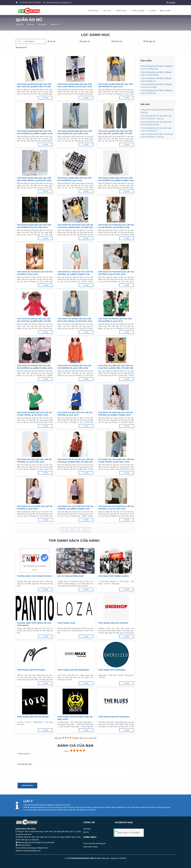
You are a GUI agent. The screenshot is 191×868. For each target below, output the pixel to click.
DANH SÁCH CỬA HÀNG (129, 833)
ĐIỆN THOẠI (121, 11)
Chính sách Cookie (90, 847)
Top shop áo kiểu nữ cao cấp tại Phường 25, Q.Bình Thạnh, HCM (116, 414)
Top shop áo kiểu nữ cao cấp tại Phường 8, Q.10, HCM (75, 414)
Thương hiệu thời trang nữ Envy (35, 576)
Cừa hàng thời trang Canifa (113, 576)
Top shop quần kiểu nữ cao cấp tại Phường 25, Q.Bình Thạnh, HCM (116, 179)
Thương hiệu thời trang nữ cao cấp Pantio (34, 624)
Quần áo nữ (55, 24)
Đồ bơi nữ (22, 48)
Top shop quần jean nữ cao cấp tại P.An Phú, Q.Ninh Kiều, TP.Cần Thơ (34, 85)
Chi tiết (45, 98)
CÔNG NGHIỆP (138, 11)
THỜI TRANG (93, 11)
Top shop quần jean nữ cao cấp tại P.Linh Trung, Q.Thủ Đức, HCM (75, 85)
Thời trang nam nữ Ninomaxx (73, 670)
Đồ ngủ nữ (150, 41)
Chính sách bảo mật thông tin (94, 843)
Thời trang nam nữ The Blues (114, 717)
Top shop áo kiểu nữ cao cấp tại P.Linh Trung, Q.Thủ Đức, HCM (34, 414)
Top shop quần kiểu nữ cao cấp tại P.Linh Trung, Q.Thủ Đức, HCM (34, 179)
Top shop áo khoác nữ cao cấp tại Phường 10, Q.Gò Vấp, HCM (74, 367)
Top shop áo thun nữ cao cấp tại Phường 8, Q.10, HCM (35, 273)
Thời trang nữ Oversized (112, 670)
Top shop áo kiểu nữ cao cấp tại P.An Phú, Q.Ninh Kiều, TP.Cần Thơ (116, 367)
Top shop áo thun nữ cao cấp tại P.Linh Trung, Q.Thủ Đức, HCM (116, 226)
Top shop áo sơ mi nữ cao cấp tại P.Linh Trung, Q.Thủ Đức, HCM (116, 461)
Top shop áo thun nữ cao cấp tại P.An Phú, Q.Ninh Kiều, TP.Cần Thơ (75, 226)
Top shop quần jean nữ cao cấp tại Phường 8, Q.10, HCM (115, 85)
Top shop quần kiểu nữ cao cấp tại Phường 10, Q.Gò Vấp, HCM (34, 226)
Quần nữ (86, 41)
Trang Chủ (19, 24)
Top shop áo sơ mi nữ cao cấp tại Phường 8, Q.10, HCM (35, 507)
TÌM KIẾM (165, 11)
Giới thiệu (87, 829)
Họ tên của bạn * (75, 757)
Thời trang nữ (42, 24)
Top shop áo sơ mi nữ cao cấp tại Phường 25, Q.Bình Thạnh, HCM (75, 507)
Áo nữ (53, 41)
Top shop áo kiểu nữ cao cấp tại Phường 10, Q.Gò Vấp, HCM (34, 461)
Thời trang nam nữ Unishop (113, 623)
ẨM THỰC (107, 11)
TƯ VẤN (152, 11)
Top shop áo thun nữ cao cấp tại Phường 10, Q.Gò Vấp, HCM (116, 273)
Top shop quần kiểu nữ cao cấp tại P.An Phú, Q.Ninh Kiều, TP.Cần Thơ (115, 132)
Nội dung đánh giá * (75, 771)
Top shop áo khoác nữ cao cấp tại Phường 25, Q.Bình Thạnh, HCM (35, 367)
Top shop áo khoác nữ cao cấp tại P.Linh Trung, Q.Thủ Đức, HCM (75, 320)
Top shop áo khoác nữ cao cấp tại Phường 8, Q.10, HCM (115, 320)
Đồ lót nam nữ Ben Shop (71, 576)
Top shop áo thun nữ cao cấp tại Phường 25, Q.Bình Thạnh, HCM (75, 273)
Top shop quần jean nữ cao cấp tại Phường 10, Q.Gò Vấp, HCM (75, 132)
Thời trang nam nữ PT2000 (31, 670)
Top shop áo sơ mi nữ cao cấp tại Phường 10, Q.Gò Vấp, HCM (116, 507)
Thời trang (30, 24)
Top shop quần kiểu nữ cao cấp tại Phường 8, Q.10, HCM (75, 179)
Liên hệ (86, 832)
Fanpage (171, 3)
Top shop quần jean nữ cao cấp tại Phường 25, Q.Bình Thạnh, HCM (35, 132)
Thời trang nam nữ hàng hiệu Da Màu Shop (75, 718)
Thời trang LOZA (66, 623)
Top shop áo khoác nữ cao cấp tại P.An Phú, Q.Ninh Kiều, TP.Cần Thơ (34, 320)
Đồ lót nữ (118, 41)
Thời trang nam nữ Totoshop (33, 717)
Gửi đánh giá (27, 785)
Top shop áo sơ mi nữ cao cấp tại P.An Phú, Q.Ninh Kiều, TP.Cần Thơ (75, 461)
